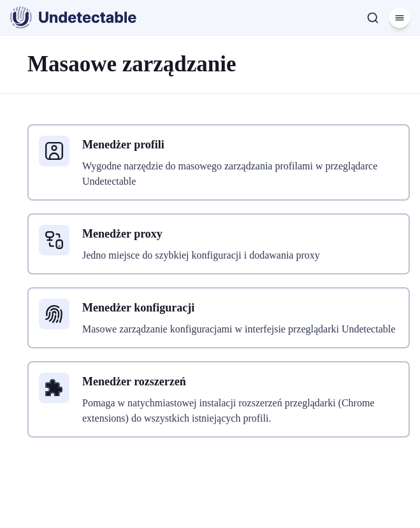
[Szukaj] (373, 18)
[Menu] (400, 18)
